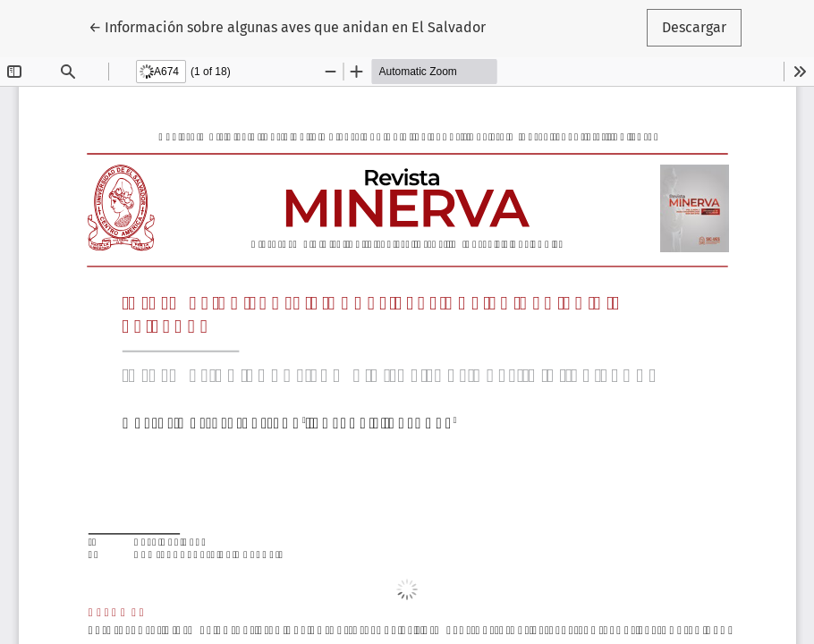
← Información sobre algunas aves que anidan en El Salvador (287, 26)
